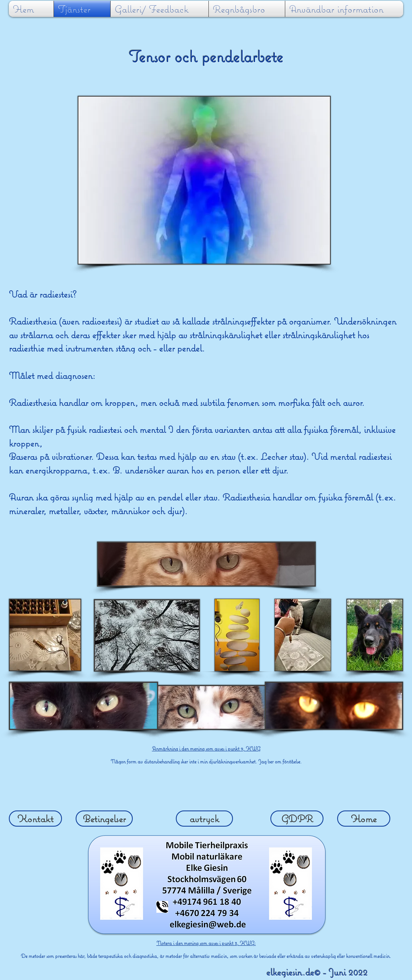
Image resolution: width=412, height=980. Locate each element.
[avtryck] (204, 819)
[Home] (364, 819)
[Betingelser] (104, 819)
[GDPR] (297, 819)
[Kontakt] (35, 819)
